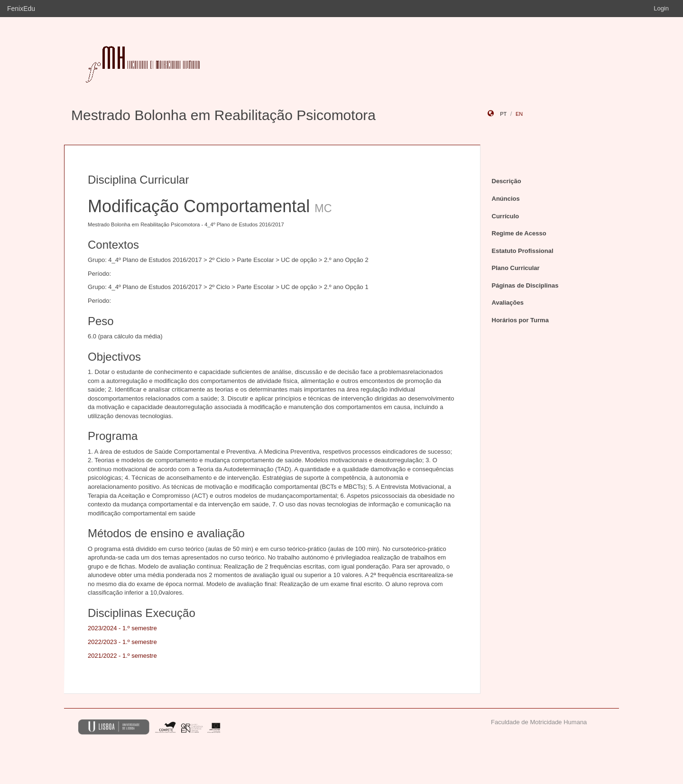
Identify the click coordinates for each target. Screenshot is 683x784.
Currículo (506, 216)
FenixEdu (21, 9)
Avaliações (508, 303)
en (519, 114)
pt (503, 114)
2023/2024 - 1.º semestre (122, 628)
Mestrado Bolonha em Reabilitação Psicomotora (223, 115)
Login (661, 8)
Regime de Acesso (519, 233)
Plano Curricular (516, 268)
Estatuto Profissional (523, 251)
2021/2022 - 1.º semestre (122, 656)
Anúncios (506, 199)
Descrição (507, 181)
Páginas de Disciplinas (525, 285)
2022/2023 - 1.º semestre (122, 642)
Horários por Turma (520, 320)
